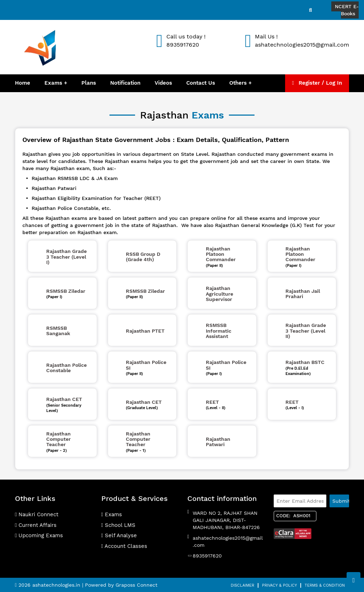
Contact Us (201, 83)
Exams (53, 83)
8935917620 (207, 556)
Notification (125, 83)
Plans (89, 83)
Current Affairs (36, 525)
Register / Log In (317, 83)
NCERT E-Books (347, 10)
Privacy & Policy (279, 585)
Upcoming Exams (39, 535)
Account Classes (124, 546)
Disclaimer (242, 585)
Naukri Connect (37, 514)
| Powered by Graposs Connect (120, 585)
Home (23, 83)
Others (239, 83)
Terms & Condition (325, 585)
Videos (163, 83)
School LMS (118, 525)
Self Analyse (119, 535)
